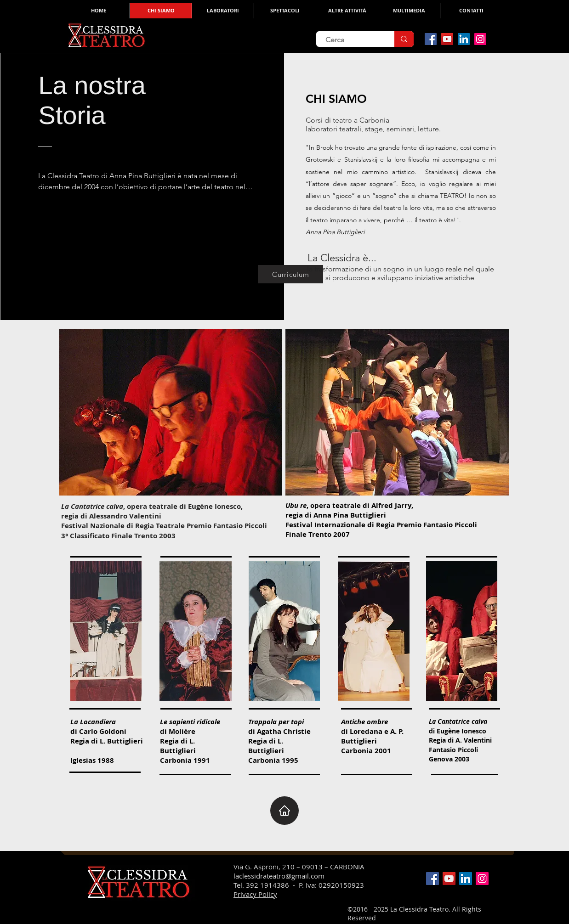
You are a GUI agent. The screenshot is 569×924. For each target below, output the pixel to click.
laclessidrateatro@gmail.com (279, 876)
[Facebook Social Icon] (431, 39)
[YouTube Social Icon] (447, 39)
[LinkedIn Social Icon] (464, 39)
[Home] (284, 811)
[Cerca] (348, 40)
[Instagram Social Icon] (480, 39)
